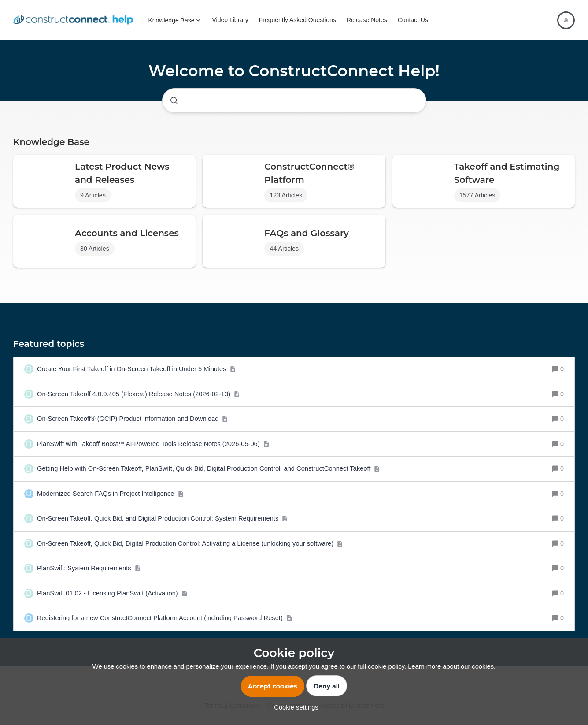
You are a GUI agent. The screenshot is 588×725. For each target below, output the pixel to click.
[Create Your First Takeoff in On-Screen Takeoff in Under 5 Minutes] (136, 369)
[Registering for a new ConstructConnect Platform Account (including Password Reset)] (165, 618)
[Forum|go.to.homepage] (75, 20)
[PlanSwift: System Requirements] (89, 569)
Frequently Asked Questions (298, 20)
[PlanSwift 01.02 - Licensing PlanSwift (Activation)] (112, 594)
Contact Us (413, 20)
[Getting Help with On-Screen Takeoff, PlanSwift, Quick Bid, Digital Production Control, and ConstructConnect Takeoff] (209, 469)
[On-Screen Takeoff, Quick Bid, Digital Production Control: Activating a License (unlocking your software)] (190, 544)
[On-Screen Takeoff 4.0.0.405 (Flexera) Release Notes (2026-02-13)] (138, 394)
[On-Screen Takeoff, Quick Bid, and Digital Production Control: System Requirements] (163, 519)
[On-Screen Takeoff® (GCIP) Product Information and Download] (133, 419)
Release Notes (367, 20)
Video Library (230, 20)
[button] (294, 707)
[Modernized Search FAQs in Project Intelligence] (110, 494)
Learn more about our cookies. (452, 666)
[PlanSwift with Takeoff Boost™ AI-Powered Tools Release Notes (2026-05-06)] (153, 444)
